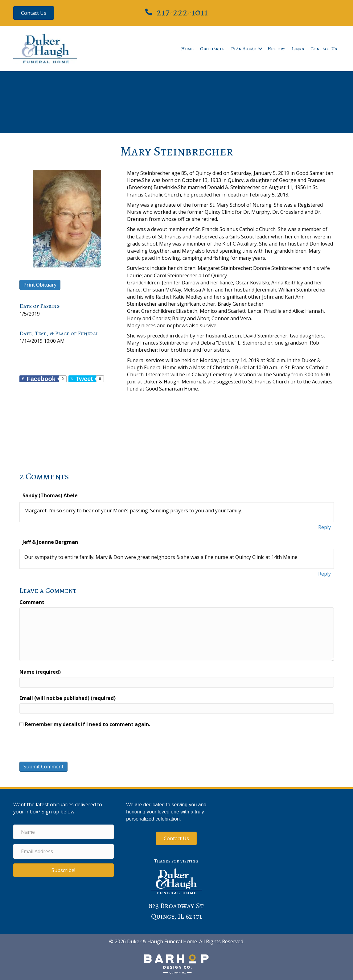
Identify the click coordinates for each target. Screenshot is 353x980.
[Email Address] (64, 851)
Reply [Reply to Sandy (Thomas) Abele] (324, 527)
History (276, 49)
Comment (32, 602)
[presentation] (61, 746)
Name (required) (40, 672)
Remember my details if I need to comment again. (88, 724)
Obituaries (212, 49)
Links (298, 49)
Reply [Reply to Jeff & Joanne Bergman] (324, 574)
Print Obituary (40, 285)
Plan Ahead (244, 49)
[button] (260, 49)
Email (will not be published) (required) (68, 698)
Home (187, 49)
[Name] (64, 832)
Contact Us (324, 49)
